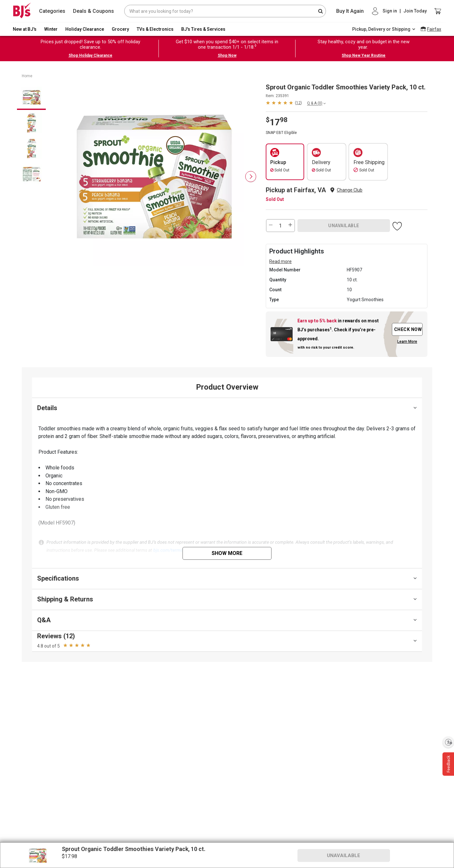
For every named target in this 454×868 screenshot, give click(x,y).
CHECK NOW (408, 329)
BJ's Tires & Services (203, 29)
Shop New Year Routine (364, 55)
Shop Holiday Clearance (90, 55)
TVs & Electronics (155, 29)
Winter (51, 29)
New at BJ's (25, 29)
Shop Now (227, 55)
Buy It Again (350, 11)
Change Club (350, 190)
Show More (227, 553)
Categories (52, 11)
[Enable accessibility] (448, 742)
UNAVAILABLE (344, 226)
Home (27, 76)
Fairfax (434, 29)
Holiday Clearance (85, 29)
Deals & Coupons (93, 11)
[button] (284, 103)
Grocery (120, 29)
